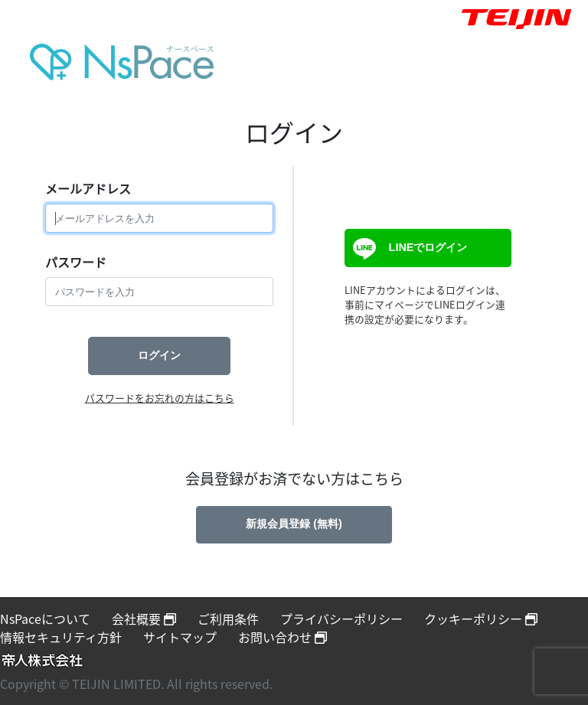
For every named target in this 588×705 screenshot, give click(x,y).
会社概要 (144, 619)
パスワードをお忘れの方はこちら (160, 398)
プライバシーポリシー (341, 619)
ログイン (159, 355)
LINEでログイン (408, 249)
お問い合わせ (283, 637)
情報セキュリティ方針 (61, 637)
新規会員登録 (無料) (294, 524)
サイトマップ (180, 637)
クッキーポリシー (481, 619)
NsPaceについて (45, 619)
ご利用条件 (228, 619)
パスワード (76, 262)
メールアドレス (88, 188)
